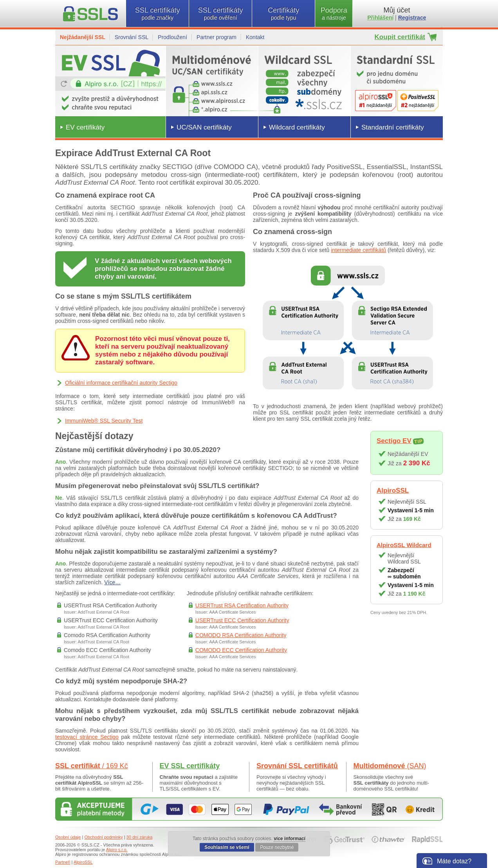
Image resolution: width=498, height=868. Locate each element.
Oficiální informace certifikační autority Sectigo (121, 383)
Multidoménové (390, 766)
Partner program (217, 37)
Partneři (63, 862)
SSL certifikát (92, 766)
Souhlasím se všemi (227, 847)
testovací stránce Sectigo (87, 737)
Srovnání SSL (132, 37)
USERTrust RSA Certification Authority (242, 605)
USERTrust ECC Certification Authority (242, 620)
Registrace (412, 18)
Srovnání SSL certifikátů (297, 766)
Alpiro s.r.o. (117, 850)
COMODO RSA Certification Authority (241, 635)
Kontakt (255, 37)
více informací (290, 839)
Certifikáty (283, 14)
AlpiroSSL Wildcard (404, 545)
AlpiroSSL (393, 491)
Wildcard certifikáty (297, 127)
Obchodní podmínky (103, 837)
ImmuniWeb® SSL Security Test (104, 421)
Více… (112, 582)
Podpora (334, 14)
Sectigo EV (394, 441)
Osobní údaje (68, 837)
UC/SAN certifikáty (204, 127)
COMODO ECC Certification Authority (241, 650)
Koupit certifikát (400, 37)
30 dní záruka (140, 837)
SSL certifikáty (157, 14)
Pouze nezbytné (277, 847)
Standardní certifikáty (393, 127)
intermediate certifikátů (358, 250)
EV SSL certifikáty (190, 766)
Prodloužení (172, 37)
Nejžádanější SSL (83, 37)
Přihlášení (381, 18)
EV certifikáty (85, 127)
